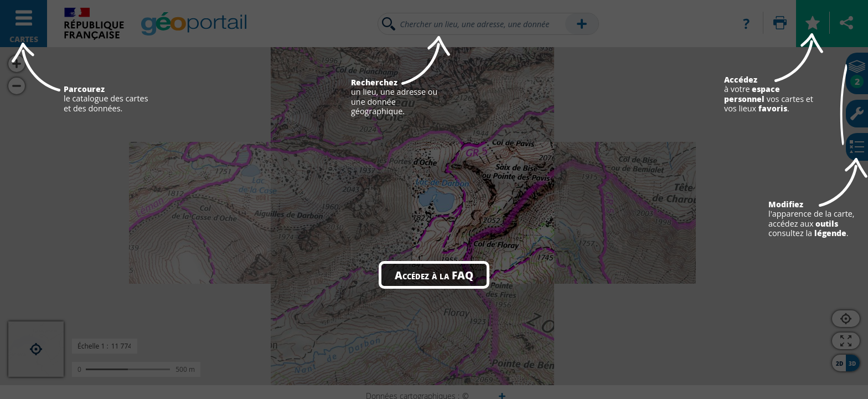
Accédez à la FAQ (434, 275)
